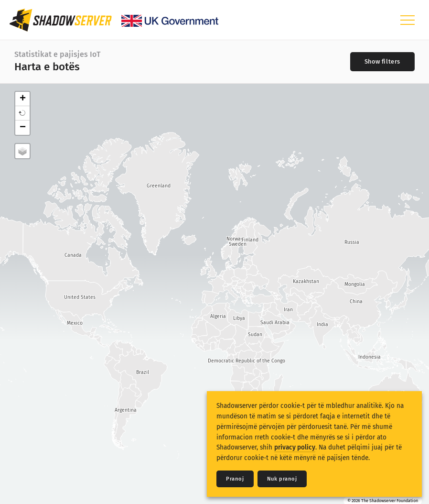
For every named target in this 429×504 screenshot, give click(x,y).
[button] (22, 113)
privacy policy (295, 447)
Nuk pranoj (282, 479)
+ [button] (23, 99)
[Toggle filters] (382, 62)
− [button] (23, 128)
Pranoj (235, 479)
